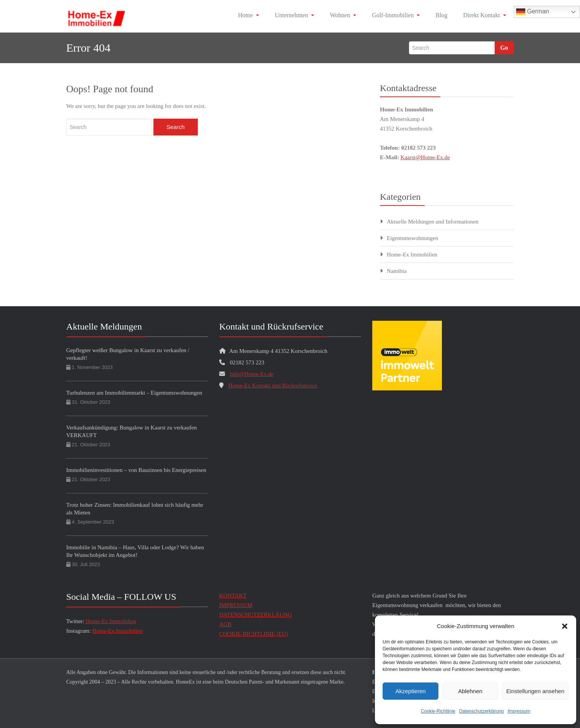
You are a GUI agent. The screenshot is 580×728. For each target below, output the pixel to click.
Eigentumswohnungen (412, 238)
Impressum (519, 711)
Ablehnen (470, 691)
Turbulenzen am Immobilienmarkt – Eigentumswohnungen (134, 393)
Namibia (397, 271)
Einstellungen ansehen (535, 691)
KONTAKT (233, 596)
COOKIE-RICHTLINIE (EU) (254, 634)
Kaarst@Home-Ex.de (425, 157)
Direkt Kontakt (485, 15)
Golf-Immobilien (396, 15)
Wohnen (343, 15)
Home (248, 15)
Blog (441, 15)
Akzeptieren (410, 691)
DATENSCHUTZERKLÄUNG (256, 615)
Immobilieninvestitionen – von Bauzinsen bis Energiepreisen (136, 470)
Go (504, 48)
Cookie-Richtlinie (438, 711)
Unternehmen (294, 15)
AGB (225, 624)
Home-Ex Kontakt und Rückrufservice (273, 385)
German (533, 12)
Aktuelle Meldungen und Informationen (433, 222)
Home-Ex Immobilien (412, 255)
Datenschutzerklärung (481, 711)
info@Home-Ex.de (252, 374)
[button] (565, 626)
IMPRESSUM (236, 605)
